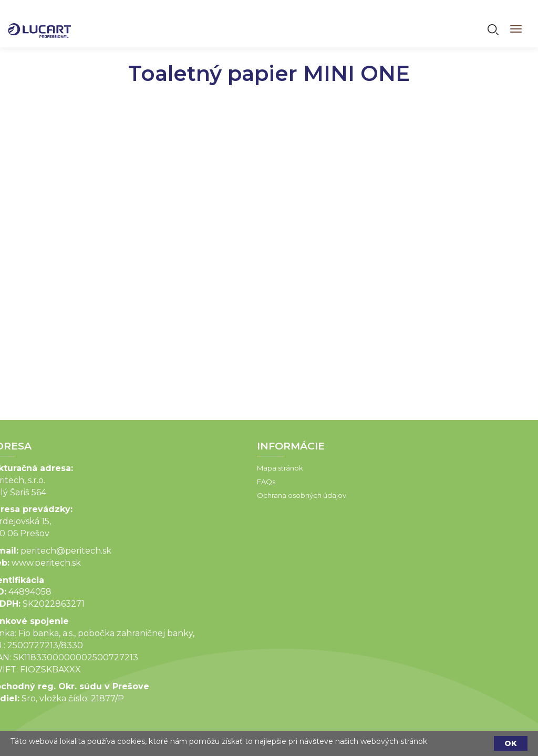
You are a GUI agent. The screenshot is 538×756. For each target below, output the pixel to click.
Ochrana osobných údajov (223, 495)
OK (511, 743)
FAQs (187, 482)
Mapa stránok (201, 468)
